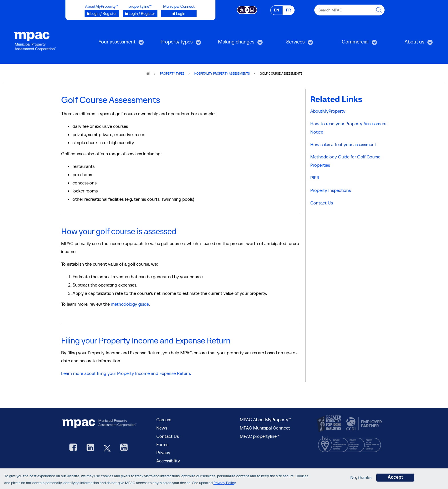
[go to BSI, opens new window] (349, 443)
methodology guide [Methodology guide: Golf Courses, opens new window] (130, 304)
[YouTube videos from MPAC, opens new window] (124, 448)
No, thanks (361, 478)
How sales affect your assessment (343, 144)
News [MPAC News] (162, 428)
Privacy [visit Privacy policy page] (163, 452)
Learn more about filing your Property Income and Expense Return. (126, 373)
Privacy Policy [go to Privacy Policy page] (224, 483)
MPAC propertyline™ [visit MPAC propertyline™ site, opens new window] (260, 436)
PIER (315, 178)
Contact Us (322, 203)
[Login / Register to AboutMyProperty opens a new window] (102, 13)
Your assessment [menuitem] (116, 44)
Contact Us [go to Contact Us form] (168, 436)
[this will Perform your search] (379, 10)
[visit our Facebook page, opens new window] (73, 448)
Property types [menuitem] (175, 44)
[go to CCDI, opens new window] (363, 424)
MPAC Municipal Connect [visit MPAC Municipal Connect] (265, 428)
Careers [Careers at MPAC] (164, 420)
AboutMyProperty (328, 111)
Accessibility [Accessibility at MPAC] (168, 461)
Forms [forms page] (162, 444)
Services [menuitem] (290, 44)
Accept (395, 477)
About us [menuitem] (410, 44)
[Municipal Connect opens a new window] (179, 13)
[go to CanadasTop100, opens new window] (330, 424)
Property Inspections (331, 190)
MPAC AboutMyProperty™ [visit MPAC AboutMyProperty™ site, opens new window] (265, 420)
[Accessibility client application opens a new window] (247, 9)
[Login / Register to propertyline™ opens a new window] (140, 13)
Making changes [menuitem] (235, 44)
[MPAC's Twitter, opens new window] (107, 448)
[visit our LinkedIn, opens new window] (90, 448)
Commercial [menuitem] (352, 44)
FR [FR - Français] (288, 10)
